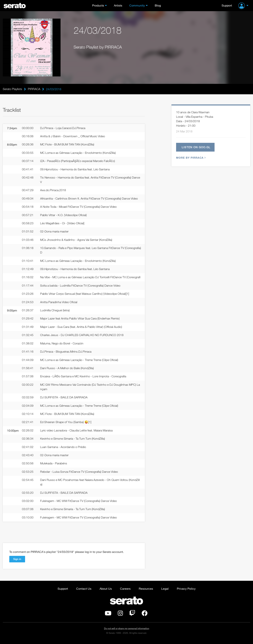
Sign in (17, 562)
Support (227, 5)
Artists (118, 5)
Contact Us (84, 592)
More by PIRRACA (190, 158)
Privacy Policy (186, 592)
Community (137, 5)
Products (98, 5)
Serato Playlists (12, 89)
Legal (165, 592)
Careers (125, 592)
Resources (146, 592)
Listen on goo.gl (196, 147)
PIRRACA (34, 89)
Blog (158, 5)
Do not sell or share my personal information (127, 632)
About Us (106, 592)
